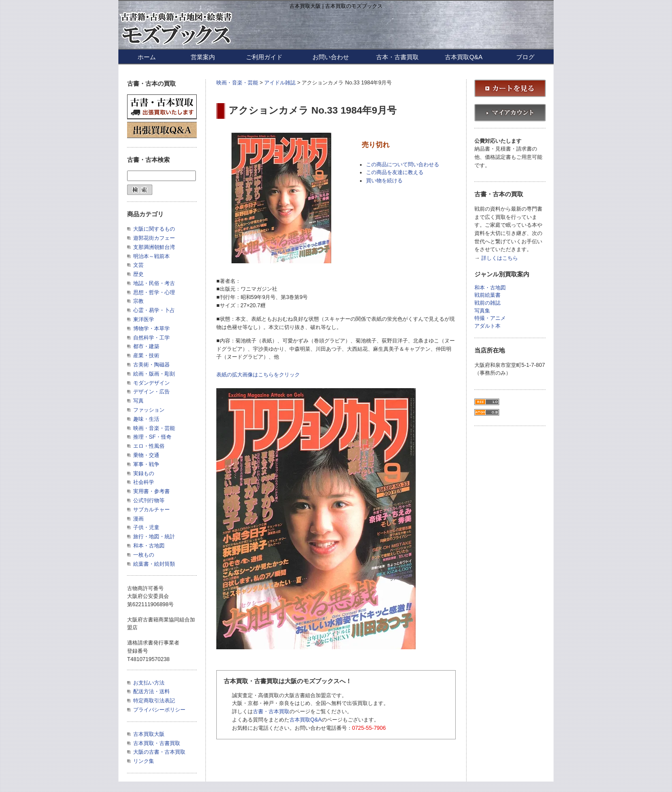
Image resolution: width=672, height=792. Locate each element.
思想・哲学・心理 (154, 292)
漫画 (138, 519)
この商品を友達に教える (395, 172)
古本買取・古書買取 (157, 743)
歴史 (138, 274)
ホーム (147, 57)
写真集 (482, 311)
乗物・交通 (146, 455)
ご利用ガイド (264, 57)
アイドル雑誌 (280, 83)
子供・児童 (146, 527)
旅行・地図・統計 (154, 537)
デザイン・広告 (151, 392)
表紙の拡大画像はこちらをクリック (258, 375)
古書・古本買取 (271, 711)
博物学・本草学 (151, 329)
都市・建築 (146, 346)
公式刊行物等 (149, 500)
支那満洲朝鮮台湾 (154, 247)
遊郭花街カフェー (154, 238)
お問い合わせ (331, 57)
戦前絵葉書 (487, 295)
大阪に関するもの (154, 229)
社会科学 (144, 482)
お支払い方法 (149, 683)
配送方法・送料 (151, 691)
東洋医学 (144, 319)
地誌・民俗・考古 (154, 283)
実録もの (144, 473)
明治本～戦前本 (151, 256)
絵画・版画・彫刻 (154, 374)
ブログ (525, 57)
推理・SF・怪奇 (152, 437)
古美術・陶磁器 (151, 365)
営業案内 (203, 57)
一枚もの (144, 555)
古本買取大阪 (149, 734)
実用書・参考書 (151, 491)
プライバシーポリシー (159, 710)
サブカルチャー (151, 510)
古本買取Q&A (464, 57)
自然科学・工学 (151, 338)
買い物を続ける (384, 181)
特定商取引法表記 (154, 701)
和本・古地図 (149, 546)
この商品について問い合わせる (403, 164)
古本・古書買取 (397, 57)
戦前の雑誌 (487, 303)
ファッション (149, 410)
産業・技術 (146, 356)
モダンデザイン (151, 383)
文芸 (138, 265)
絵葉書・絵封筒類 (154, 564)
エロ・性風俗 (149, 446)
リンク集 (144, 761)
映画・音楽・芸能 (237, 83)
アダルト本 (487, 326)
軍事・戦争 (146, 464)
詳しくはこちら (500, 258)
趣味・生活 (146, 419)
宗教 (138, 301)
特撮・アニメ (490, 318)
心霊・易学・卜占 (154, 310)
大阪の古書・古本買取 (159, 752)
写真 (138, 401)
